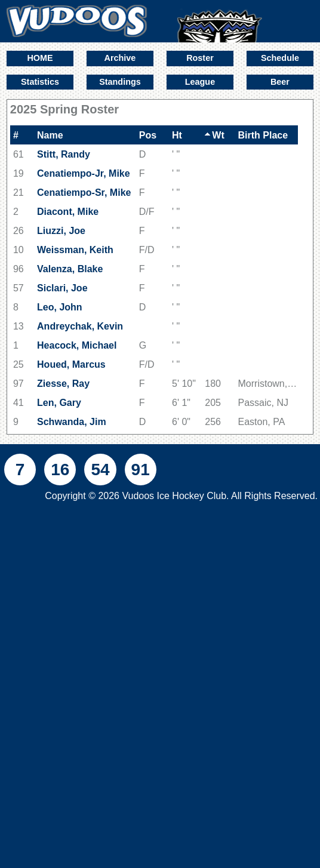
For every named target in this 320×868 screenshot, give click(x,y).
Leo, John (60, 307)
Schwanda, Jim (72, 422)
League (200, 82)
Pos (148, 135)
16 (60, 470)
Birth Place (263, 135)
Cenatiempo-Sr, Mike (84, 193)
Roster (200, 58)
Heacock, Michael (77, 345)
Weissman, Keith (75, 250)
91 (141, 470)
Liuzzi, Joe (61, 231)
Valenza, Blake (70, 269)
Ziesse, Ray (63, 384)
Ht (177, 135)
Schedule (280, 58)
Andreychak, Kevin (80, 326)
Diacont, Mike (68, 212)
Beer (280, 82)
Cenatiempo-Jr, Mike (84, 173)
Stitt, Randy (64, 154)
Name (50, 135)
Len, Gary (59, 403)
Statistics (40, 82)
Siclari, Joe (62, 288)
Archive (120, 58)
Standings (120, 82)
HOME (40, 58)
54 (100, 470)
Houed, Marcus (71, 364)
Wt (214, 135)
